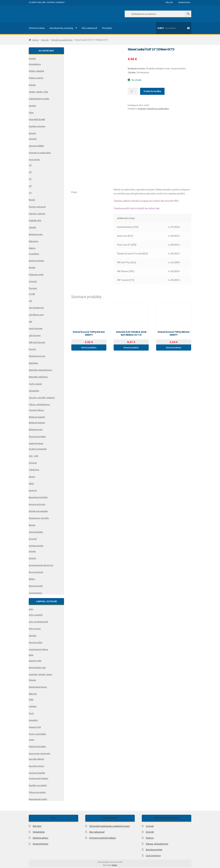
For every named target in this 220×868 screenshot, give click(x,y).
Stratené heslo (184, 2)
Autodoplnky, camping (61, 28)
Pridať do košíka (152, 91)
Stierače (45, 40)
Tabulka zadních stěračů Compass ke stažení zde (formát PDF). (146, 201)
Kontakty (107, 28)
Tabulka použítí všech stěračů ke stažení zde (137, 208)
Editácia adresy (40, 838)
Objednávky (39, 832)
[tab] (89, 192)
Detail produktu (89, 348)
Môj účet (169, 2)
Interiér (150, 826)
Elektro (150, 838)
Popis (74, 192)
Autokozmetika (154, 850)
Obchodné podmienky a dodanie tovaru (109, 826)
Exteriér (150, 832)
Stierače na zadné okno (62, 40)
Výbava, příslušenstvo (157, 844)
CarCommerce (153, 855)
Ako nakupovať (90, 28)
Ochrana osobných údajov (103, 838)
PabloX (115, 865)
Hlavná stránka (37, 28)
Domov (36, 40)
